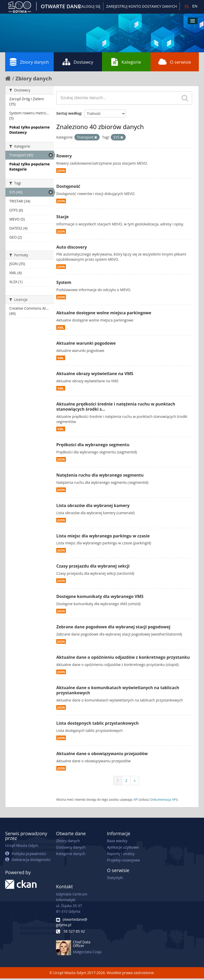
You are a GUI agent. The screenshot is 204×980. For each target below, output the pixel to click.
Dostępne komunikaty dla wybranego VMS (100, 596)
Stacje (62, 217)
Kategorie (126, 62)
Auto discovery (72, 247)
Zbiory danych (29, 62)
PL (187, 6)
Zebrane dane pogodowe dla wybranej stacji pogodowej (113, 627)
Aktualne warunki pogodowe (86, 343)
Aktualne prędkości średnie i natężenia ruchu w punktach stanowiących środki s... (116, 407)
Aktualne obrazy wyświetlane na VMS (95, 374)
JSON (61, 171)
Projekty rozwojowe (123, 860)
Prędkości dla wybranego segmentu (93, 445)
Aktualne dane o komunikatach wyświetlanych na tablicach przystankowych (118, 690)
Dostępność (68, 186)
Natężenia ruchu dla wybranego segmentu (100, 475)
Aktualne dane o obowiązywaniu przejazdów (102, 754)
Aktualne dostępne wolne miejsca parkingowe (104, 313)
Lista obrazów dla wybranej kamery (93, 505)
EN (195, 6)
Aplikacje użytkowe (123, 847)
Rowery (64, 156)
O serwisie (175, 62)
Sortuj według (69, 113)
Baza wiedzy (117, 841)
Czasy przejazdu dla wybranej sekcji (93, 566)
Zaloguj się (90, 6)
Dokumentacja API (164, 799)
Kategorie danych (71, 854)
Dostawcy (78, 62)
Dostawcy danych (71, 847)
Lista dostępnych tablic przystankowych (97, 723)
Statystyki (115, 878)
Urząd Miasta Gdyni (22, 845)
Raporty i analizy (121, 854)
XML (61, 327)
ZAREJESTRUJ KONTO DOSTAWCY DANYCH (142, 6)
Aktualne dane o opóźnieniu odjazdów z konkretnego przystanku (123, 657)
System (64, 282)
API (136, 799)
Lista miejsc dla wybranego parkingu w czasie (103, 536)
